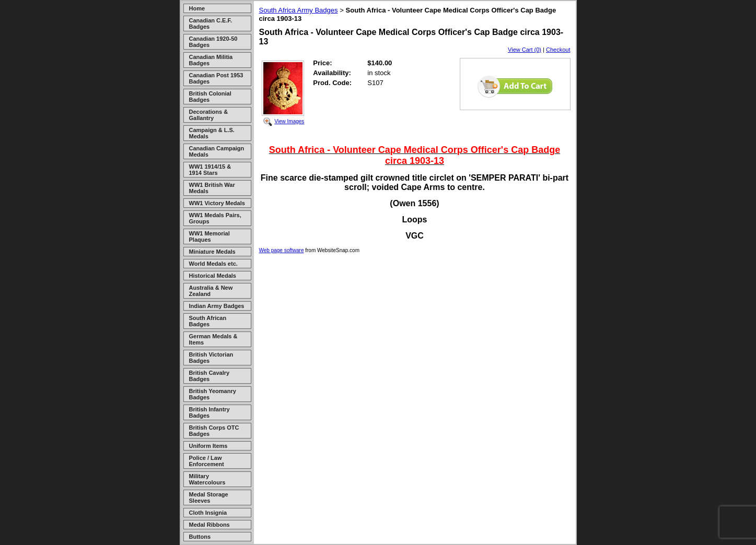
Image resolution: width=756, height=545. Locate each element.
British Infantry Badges (210, 412)
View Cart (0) (525, 50)
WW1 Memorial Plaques (210, 236)
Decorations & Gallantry (209, 115)
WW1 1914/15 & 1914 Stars (210, 170)
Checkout (558, 50)
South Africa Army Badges (299, 10)
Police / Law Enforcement (207, 461)
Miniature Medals (212, 252)
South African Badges (208, 321)
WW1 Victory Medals (217, 203)
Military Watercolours (207, 479)
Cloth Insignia (208, 513)
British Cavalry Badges (210, 376)
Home (197, 8)
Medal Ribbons (210, 525)
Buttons (200, 537)
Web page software (282, 250)
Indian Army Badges (217, 306)
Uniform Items (208, 446)
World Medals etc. (213, 264)
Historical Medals (213, 276)
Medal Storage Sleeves (209, 497)
